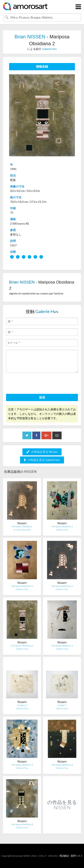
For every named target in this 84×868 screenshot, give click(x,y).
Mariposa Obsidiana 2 (22, 646)
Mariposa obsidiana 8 (22, 824)
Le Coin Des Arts (22, 530)
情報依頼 (42, 66)
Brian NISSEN (30, 37)
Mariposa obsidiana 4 (62, 586)
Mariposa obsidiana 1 (62, 646)
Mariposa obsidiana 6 (62, 765)
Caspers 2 (22, 705)
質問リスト (77, 856)
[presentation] (37, 384)
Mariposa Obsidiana (22, 526)
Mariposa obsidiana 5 (22, 586)
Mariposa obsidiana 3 (62, 526)
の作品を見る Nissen (42, 452)
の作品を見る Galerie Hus (42, 460)
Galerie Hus (49, 49)
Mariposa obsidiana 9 (22, 765)
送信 (42, 397)
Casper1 (62, 705)
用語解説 (64, 856)
